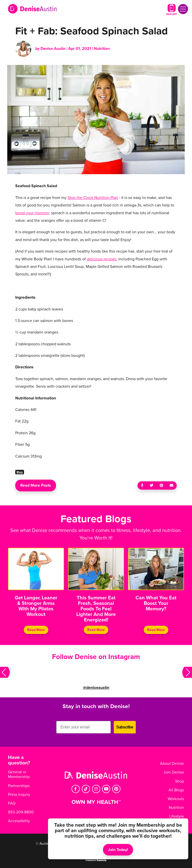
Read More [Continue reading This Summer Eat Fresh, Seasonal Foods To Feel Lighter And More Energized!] (96, 630)
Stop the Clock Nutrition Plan (93, 198)
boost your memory (32, 213)
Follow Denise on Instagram (96, 657)
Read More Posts (36, 485)
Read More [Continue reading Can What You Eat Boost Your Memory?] (156, 630)
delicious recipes (101, 259)
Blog (20, 472)
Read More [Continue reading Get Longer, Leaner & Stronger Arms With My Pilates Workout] (36, 630)
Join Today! (118, 850)
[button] (5, 672)
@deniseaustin (96, 688)
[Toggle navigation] (183, 9)
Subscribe (125, 727)
